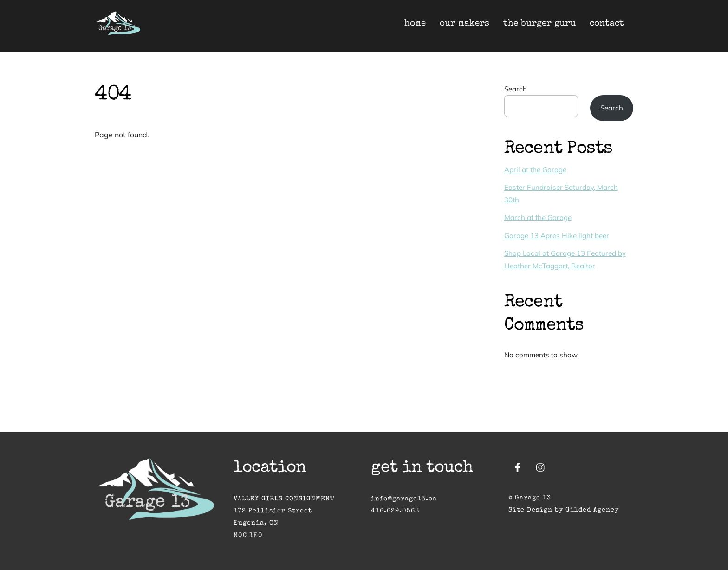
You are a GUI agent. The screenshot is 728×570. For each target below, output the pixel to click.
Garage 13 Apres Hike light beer (557, 236)
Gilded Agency (592, 510)
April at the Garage (535, 170)
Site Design (530, 510)
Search (516, 89)
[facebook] (518, 466)
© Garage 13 (530, 498)
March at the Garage (538, 217)
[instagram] (541, 466)
